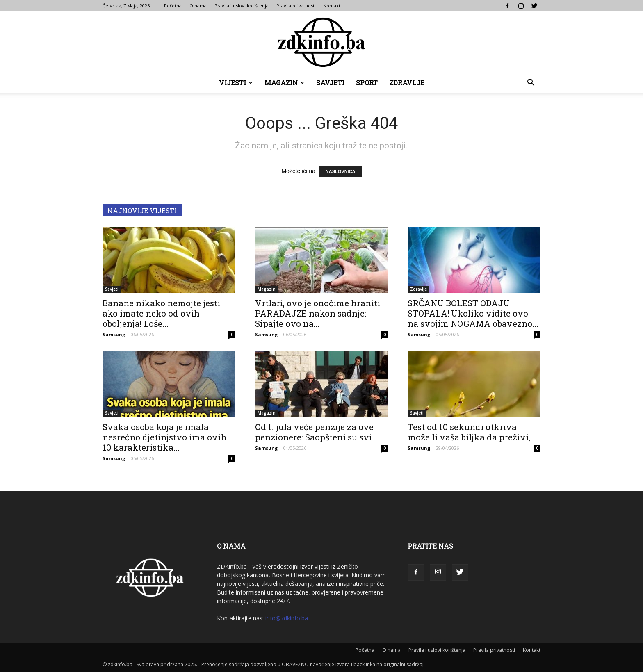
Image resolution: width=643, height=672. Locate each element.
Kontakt (332, 6)
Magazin (284, 83)
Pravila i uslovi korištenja (242, 6)
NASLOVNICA (341, 171)
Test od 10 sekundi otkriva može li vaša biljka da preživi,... (472, 432)
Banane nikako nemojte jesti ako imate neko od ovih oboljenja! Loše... (161, 313)
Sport (367, 83)
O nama (198, 6)
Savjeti (330, 83)
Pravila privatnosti (296, 6)
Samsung (114, 334)
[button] (531, 83)
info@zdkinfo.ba (287, 618)
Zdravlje (407, 83)
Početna (173, 6)
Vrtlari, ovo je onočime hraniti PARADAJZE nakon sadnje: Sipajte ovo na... (318, 313)
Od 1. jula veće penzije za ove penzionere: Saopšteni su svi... (317, 432)
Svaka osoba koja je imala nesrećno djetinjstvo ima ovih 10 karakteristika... (164, 437)
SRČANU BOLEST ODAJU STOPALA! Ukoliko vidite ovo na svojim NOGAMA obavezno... (473, 313)
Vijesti (236, 83)
